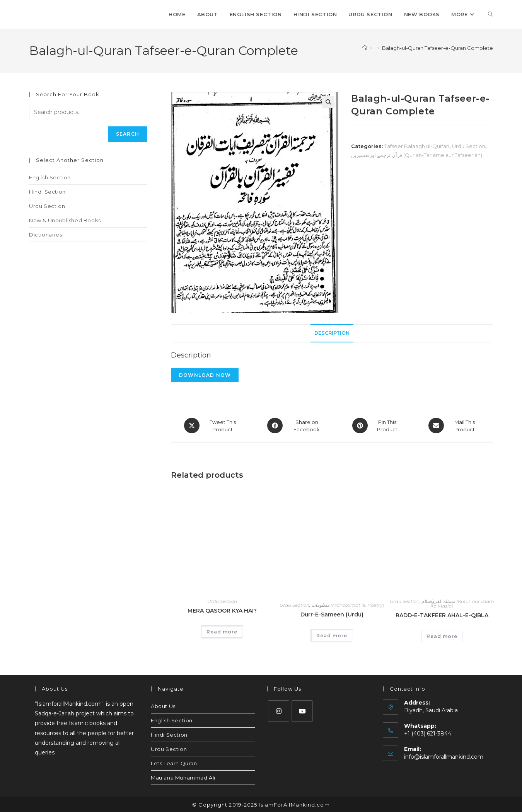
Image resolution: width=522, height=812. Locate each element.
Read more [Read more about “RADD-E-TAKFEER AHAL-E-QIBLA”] (442, 635)
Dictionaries (45, 235)
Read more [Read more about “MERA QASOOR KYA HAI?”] (222, 631)
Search (128, 134)
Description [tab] (332, 333)
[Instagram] (279, 710)
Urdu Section (469, 146)
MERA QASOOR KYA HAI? (222, 609)
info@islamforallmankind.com (444, 756)
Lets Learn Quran (174, 762)
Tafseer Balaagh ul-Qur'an (417, 146)
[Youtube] (302, 710)
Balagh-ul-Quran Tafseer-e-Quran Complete (438, 48)
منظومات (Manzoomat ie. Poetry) (348, 604)
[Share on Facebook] (296, 426)
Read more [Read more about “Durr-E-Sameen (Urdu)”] (332, 634)
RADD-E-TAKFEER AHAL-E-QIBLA (442, 614)
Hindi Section (47, 192)
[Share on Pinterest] (377, 426)
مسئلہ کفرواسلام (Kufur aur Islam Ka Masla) (458, 602)
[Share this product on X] (212, 426)
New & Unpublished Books (65, 220)
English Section (50, 177)
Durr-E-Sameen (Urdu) (332, 613)
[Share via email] (454, 426)
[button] (328, 102)
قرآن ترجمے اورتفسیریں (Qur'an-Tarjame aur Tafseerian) (417, 155)
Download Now (205, 375)
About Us (163, 705)
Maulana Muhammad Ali (183, 776)
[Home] (365, 48)
